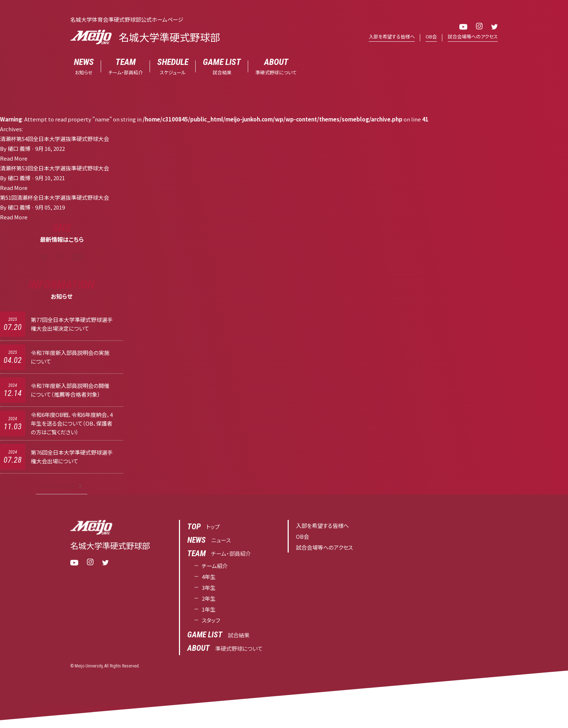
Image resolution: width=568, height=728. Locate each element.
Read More (14, 158)
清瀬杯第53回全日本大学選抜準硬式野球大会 (55, 168)
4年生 (209, 577)
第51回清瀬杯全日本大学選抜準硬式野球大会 (55, 197)
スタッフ (211, 620)
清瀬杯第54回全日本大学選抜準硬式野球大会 (55, 139)
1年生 (209, 609)
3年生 (209, 588)
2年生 (209, 598)
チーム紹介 (215, 566)
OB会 (431, 36)
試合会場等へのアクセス (473, 36)
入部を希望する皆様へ (392, 36)
